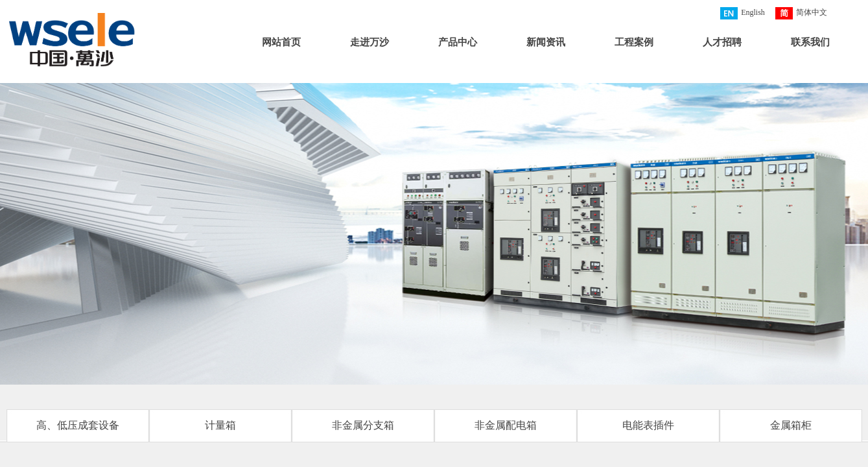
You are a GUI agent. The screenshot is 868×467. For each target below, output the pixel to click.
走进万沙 (369, 42)
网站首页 (281, 42)
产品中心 (458, 42)
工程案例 (634, 42)
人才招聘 (722, 42)
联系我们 (810, 42)
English (743, 13)
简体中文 (801, 13)
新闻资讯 (546, 42)
